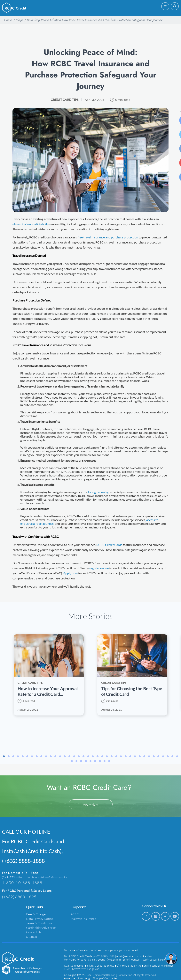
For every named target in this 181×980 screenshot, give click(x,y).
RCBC (75, 914)
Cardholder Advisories (41, 928)
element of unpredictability (31, 224)
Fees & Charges (36, 914)
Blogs (19, 20)
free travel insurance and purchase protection (108, 237)
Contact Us (34, 932)
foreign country (98, 492)
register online (99, 568)
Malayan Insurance (83, 919)
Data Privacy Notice (39, 919)
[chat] (171, 959)
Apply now (70, 573)
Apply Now (90, 804)
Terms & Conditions (39, 923)
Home (8, 20)
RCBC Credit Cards (109, 545)
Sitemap (32, 936)
